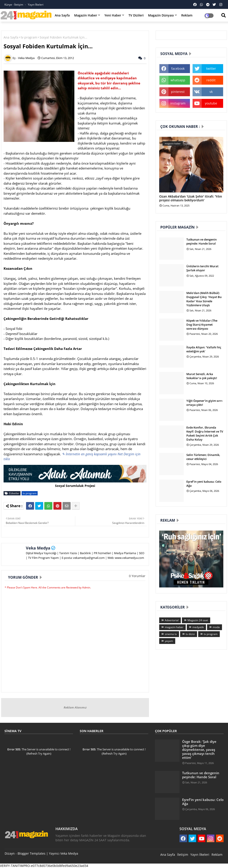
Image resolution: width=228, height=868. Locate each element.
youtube (211, 103)
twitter (211, 68)
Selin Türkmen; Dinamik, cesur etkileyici (203, 457)
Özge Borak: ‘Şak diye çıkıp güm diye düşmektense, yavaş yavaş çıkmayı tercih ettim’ (199, 750)
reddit (211, 80)
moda (216, 627)
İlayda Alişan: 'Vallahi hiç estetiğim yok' (204, 349)
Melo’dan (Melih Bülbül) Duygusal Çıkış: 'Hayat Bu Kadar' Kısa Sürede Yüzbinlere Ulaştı (204, 299)
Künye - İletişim (14, 5)
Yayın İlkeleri (36, 5)
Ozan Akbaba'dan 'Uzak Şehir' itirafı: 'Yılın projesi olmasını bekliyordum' (191, 198)
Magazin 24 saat (198, 620)
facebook (178, 68)
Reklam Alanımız (75, 707)
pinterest (178, 92)
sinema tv (171, 634)
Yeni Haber (113, 15)
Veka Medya (38, 548)
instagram (178, 103)
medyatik (198, 627)
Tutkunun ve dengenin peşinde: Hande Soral (202, 241)
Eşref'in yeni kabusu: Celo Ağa (204, 484)
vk (211, 92)
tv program (29, 37)
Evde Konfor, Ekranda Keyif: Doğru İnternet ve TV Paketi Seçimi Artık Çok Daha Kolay (205, 434)
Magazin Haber (86, 15)
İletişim (183, 855)
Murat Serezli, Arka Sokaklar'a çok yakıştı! (202, 376)
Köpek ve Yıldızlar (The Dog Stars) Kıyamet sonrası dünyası (202, 325)
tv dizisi (190, 634)
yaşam (169, 641)
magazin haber (174, 627)
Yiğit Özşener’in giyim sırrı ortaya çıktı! (204, 403)
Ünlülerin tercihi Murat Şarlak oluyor (202, 268)
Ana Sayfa (62, 15)
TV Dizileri (136, 15)
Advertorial (172, 620)
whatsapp (178, 80)
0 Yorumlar (137, 576)
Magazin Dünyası (161, 15)
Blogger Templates (32, 853)
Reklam (187, 15)
